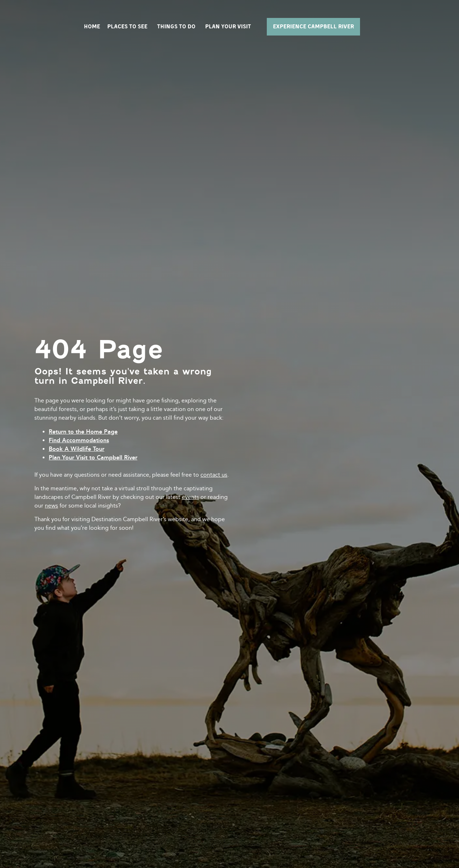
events (190, 497)
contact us (214, 475)
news (51, 506)
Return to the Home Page (83, 432)
